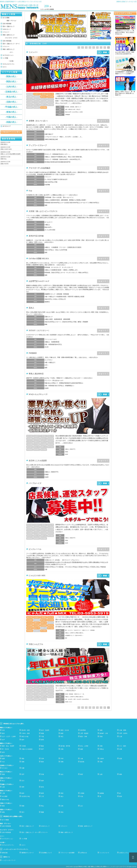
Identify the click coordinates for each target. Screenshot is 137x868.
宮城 (42, 774)
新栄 (121, 796)
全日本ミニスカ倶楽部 (38, 461)
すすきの (5, 768)
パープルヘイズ (35, 483)
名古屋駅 (5, 796)
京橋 (101, 746)
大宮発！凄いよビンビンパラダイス (43, 211)
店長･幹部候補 (7, 24)
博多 (23, 759)
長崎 (23, 762)
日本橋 (24, 746)
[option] (56, 25)
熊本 (42, 762)
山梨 (3, 787)
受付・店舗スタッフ (9, 26)
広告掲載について (46, 853)
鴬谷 (3, 733)
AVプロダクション (8, 55)
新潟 (42, 787)
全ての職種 (6, 18)
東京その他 (25, 737)
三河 (42, 796)
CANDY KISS (8, 149)
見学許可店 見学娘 (36, 236)
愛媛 (42, 812)
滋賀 (82, 749)
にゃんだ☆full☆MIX (37, 575)
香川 (23, 812)
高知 (62, 812)
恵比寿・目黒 (26, 730)
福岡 (3, 759)
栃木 (23, 740)
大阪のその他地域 (27, 749)
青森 (3, 774)
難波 (42, 746)
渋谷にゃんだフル (36, 644)
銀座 (62, 733)
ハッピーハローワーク (9, 860)
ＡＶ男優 (5, 58)
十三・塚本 (123, 746)
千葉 (42, 737)
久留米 (102, 759)
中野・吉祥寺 (123, 733)
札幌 (23, 768)
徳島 (3, 812)
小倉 (82, 759)
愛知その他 (5, 800)
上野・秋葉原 (84, 733)
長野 (23, 787)
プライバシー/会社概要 (68, 853)
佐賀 (121, 759)
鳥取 (3, 806)
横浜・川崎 (84, 737)
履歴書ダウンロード (28, 853)
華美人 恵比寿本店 (36, 374)
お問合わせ (84, 853)
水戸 (3, 740)
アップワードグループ (38, 145)
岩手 (23, 774)
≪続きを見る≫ (77, 103)
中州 (62, 759)
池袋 (101, 730)
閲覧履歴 (133, 857)
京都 (62, 749)
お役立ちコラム (124, 853)
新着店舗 (5, 853)
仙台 (62, 774)
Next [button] (86, 25)
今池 (82, 796)
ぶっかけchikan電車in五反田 (12, 154)
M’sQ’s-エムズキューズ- (38, 394)
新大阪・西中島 (65, 746)
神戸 (42, 749)
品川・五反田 (45, 730)
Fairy (5, 159)
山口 (82, 806)
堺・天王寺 (5, 749)
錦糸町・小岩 (104, 733)
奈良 (3, 752)
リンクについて (104, 853)
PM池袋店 (33, 353)
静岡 (42, 793)
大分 (3, 762)
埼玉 (62, 737)
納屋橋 (102, 793)
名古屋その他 (26, 796)
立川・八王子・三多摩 (9, 737)
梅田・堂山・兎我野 (8, 746)
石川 (23, 781)
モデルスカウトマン (9, 64)
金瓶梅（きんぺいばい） (39, 121)
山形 (101, 774)
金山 (62, 796)
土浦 (121, 737)
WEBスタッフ (7, 29)
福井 (42, 781)
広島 (62, 806)
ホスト (5, 67)
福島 (121, 774)
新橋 (42, 733)
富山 (3, 781)
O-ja (30, 191)
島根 (23, 806)
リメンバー (33, 52)
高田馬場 (83, 730)
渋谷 (3, 730)
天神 (42, 759)
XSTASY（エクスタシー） (39, 330)
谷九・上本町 (84, 746)
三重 (3, 793)
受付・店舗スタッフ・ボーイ (11, 44)
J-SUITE (6, 164)
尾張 (62, 793)
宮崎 (62, 762)
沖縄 (101, 762)
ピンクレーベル (35, 549)
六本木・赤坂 (26, 733)
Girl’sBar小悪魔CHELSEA (39, 259)
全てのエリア (7, 126)
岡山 (42, 806)
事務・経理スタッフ (9, 35)
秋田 (82, 774)
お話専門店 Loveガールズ (39, 281)
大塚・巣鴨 (123, 730)
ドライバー (6, 32)
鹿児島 (82, 762)
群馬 (42, 740)
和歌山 (102, 749)
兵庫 (121, 749)
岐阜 (23, 793)
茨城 (101, 737)
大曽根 (82, 793)
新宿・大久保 (65, 730)
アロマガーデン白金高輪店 (40, 168)
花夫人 (6, 144)
